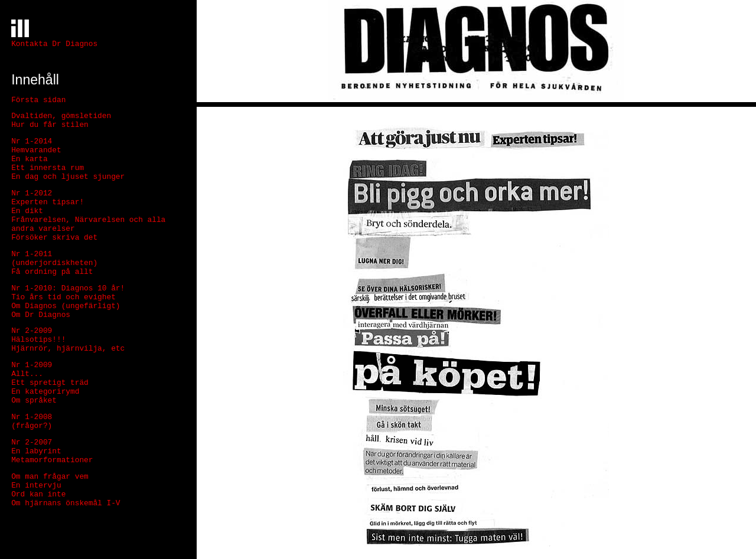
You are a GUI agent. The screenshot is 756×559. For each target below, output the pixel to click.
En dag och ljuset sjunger (68, 177)
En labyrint (36, 451)
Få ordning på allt (52, 272)
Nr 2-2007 (32, 442)
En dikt (27, 211)
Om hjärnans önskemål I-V (66, 503)
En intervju (36, 486)
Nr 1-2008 (32, 417)
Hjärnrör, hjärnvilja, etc (68, 349)
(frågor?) (32, 426)
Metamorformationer (52, 460)
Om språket (34, 401)
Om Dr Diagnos (41, 315)
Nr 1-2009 (32, 365)
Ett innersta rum (48, 168)
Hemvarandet (36, 150)
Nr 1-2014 (32, 141)
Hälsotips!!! (38, 340)
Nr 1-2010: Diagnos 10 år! (68, 288)
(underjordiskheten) (54, 263)
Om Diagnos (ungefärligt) (66, 306)
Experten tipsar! (48, 202)
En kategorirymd (45, 392)
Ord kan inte (38, 494)
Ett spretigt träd (50, 383)
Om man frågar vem (50, 477)
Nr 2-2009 (32, 331)
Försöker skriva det (54, 238)
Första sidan (38, 100)
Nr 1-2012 (32, 193)
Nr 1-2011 (32, 254)
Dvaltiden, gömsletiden (61, 116)
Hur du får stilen (50, 125)
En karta (29, 159)
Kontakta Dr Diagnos (54, 44)
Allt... (27, 374)
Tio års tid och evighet (63, 297)
